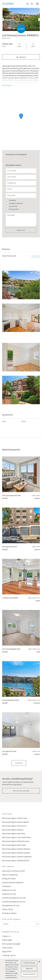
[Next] (40, 19)
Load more (19, 763)
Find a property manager (11, 944)
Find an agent (7, 940)
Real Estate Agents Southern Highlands (17, 857)
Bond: (4, 422)
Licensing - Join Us (9, 956)
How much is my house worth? (14, 871)
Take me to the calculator (21, 791)
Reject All (29, 969)
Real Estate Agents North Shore (14, 845)
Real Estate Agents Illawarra (13, 830)
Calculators (6, 887)
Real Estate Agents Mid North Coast (16, 841)
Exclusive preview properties (13, 883)
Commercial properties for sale (14, 898)
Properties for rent (9, 894)
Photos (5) (22, 57)
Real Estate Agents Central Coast (15, 818)
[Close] (39, 962)
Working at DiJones (9, 913)
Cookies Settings (29, 963)
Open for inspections (10, 875)
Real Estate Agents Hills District (14, 826)
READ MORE (6, 86)
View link (36, 256)
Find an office (7, 948)
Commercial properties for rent (14, 902)
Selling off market (9, 879)
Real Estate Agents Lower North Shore (17, 838)
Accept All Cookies (29, 974)
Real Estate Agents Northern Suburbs (16, 853)
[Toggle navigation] (38, 4)
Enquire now (21, 230)
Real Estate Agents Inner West (14, 834)
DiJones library (8, 910)
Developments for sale (11, 906)
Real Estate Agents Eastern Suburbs (16, 822)
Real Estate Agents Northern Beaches (16, 849)
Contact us (6, 936)
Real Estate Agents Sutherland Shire (16, 861)
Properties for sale (9, 890)
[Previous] (2, 19)
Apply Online (7, 952)
